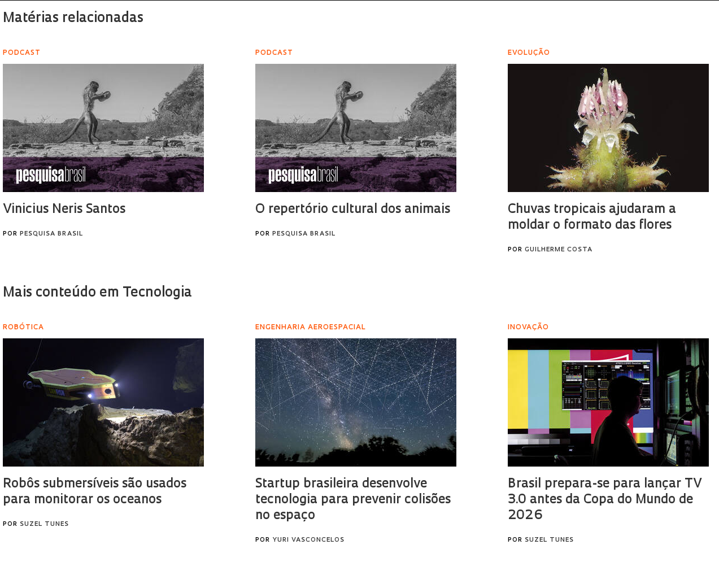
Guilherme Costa (559, 250)
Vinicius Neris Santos (64, 210)
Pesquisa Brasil (51, 234)
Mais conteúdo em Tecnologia (97, 293)
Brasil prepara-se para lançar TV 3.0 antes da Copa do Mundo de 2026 (605, 500)
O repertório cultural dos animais (353, 210)
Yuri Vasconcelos (308, 540)
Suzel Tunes (44, 524)
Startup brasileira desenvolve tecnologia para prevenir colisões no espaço (353, 500)
